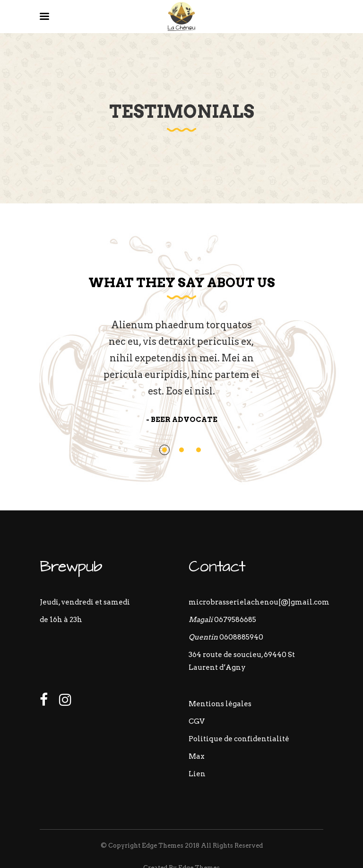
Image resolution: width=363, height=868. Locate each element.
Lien (197, 774)
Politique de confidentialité (239, 739)
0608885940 (241, 637)
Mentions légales (220, 704)
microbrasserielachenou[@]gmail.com (259, 602)
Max (197, 756)
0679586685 (235, 620)
